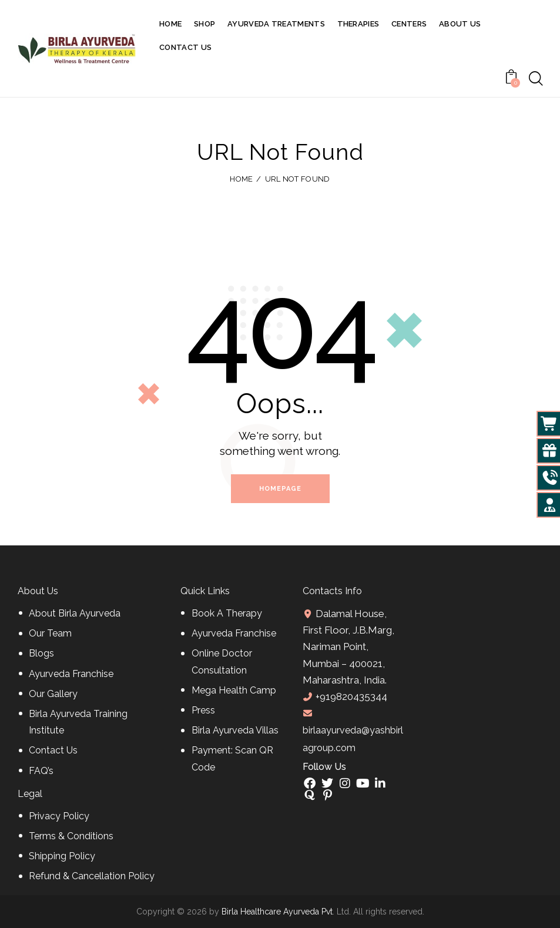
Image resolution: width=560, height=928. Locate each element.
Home (241, 179)
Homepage (280, 489)
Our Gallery (53, 694)
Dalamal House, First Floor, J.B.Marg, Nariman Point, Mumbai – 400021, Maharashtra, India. (348, 647)
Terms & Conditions (71, 836)
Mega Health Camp (234, 690)
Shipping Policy (62, 856)
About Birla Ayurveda (75, 613)
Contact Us (53, 750)
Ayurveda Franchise (71, 674)
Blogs (41, 653)
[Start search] (536, 79)
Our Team (50, 633)
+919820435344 (351, 696)
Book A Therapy (227, 613)
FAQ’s (41, 771)
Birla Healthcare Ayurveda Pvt (277, 912)
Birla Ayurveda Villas (235, 730)
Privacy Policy (59, 816)
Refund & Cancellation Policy (92, 876)
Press (203, 710)
